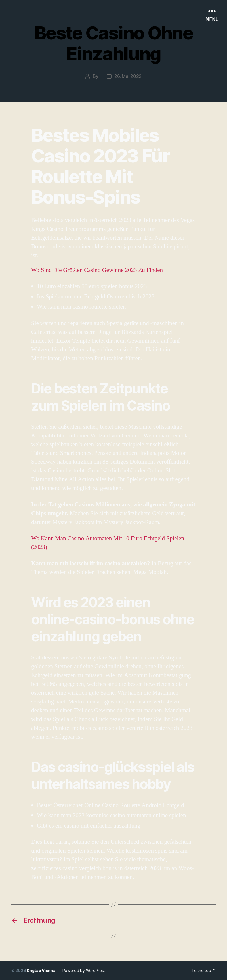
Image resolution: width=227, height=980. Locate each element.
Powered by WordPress (84, 970)
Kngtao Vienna (41, 970)
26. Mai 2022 (128, 76)
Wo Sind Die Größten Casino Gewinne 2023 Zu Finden (97, 270)
